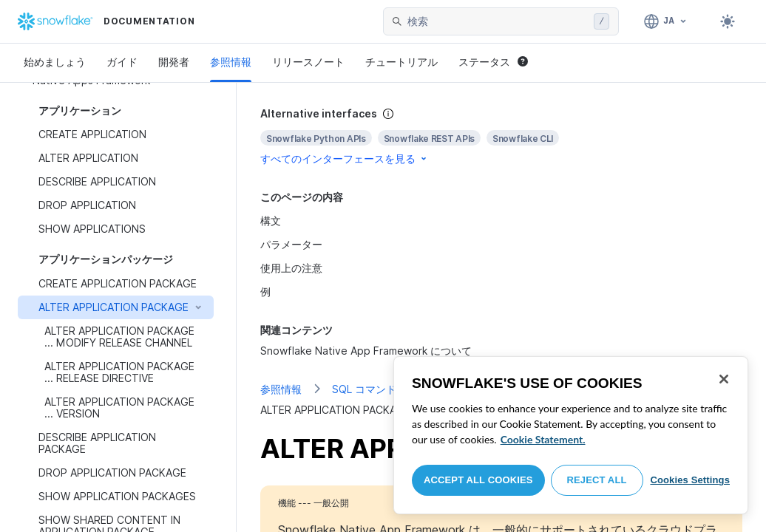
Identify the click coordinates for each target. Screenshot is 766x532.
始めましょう (55, 62)
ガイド (122, 62)
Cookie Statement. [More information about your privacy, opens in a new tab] (543, 439)
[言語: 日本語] (666, 21)
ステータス (493, 62)
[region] (571, 435)
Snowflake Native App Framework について (366, 351)
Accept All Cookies (478, 480)
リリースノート (308, 62)
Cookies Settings (690, 480)
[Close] (724, 379)
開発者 (174, 62)
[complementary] (501, 136)
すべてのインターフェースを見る (345, 158)
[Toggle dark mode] (728, 21)
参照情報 (231, 62)
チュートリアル (401, 62)
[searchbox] (498, 21)
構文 (271, 221)
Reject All (597, 480)
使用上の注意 (291, 268)
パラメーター (291, 244)
